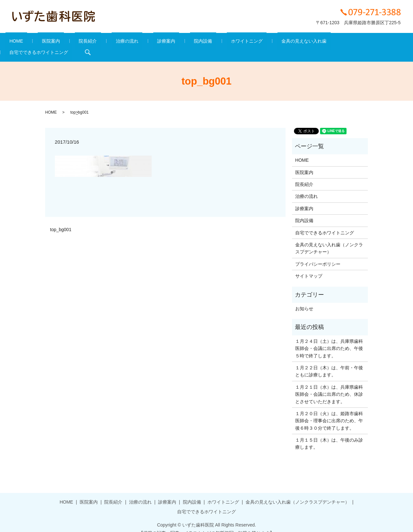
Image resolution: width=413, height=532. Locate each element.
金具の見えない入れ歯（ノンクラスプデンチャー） (329, 238)
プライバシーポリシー (318, 254)
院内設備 (185, 42)
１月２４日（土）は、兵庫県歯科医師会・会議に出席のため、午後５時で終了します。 (329, 338)
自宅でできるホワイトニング (332, 42)
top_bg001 (61, 220)
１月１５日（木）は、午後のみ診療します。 (329, 434)
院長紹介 (93, 42)
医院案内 (64, 42)
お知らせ (304, 299)
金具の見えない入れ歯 (269, 42)
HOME (38, 42)
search (377, 42)
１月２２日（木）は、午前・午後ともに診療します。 (329, 361)
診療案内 (156, 42)
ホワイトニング (220, 42)
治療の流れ (125, 42)
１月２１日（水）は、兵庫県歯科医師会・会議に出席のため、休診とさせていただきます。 (329, 384)
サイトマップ (309, 266)
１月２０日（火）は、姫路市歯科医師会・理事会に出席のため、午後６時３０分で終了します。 (329, 411)
